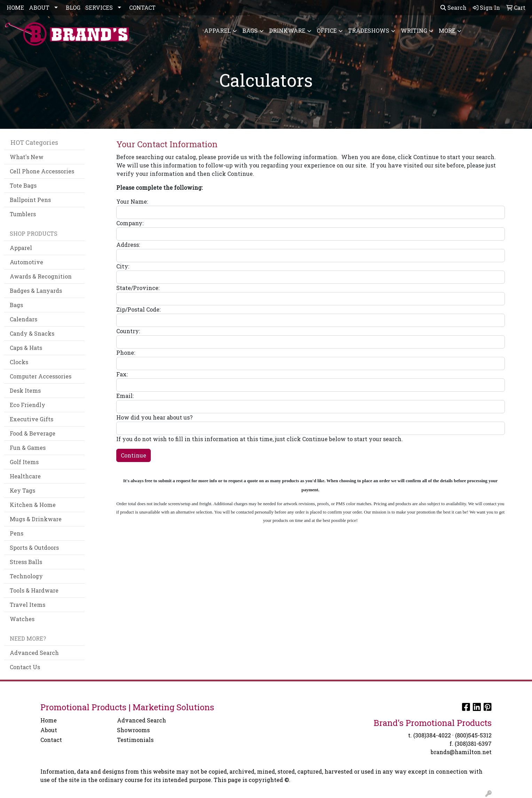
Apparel (217, 30)
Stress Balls (26, 562)
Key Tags (22, 490)
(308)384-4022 (432, 735)
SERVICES (99, 7)
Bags (250, 30)
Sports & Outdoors (34, 547)
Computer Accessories (41, 376)
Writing (414, 30)
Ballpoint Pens (30, 200)
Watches (22, 619)
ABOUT (39, 7)
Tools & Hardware (34, 590)
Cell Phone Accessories (42, 171)
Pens (17, 533)
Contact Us (25, 667)
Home (49, 720)
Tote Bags (23, 185)
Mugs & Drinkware (36, 519)
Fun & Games (28, 448)
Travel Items (28, 605)
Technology (26, 576)
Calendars (24, 319)
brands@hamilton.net (461, 752)
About (49, 730)
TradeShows (369, 30)
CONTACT (142, 7)
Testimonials (135, 740)
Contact (51, 740)
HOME (15, 7)
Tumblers (23, 214)
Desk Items (25, 390)
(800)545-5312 (473, 735)
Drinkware (287, 30)
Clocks (19, 362)
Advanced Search (34, 653)
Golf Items (24, 462)
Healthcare (25, 476)
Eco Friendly (28, 405)
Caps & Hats (26, 348)
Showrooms (133, 730)
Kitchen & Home (33, 505)
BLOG (73, 7)
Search (453, 7)
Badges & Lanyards (36, 291)
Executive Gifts (32, 419)
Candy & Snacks (32, 333)
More (447, 30)
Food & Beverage (33, 433)
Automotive (26, 262)
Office (327, 30)
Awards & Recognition (41, 276)
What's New (27, 157)
